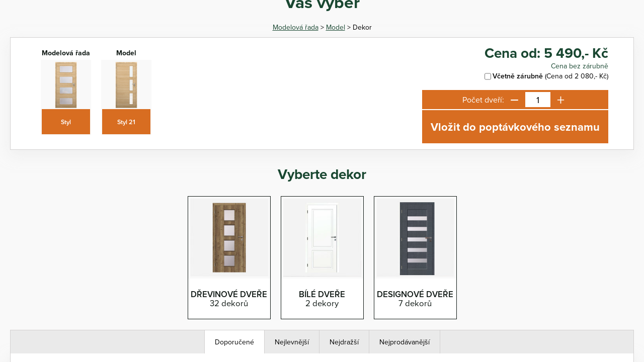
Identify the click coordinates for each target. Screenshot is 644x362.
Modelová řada (296, 27)
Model (336, 27)
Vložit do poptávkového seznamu (515, 127)
